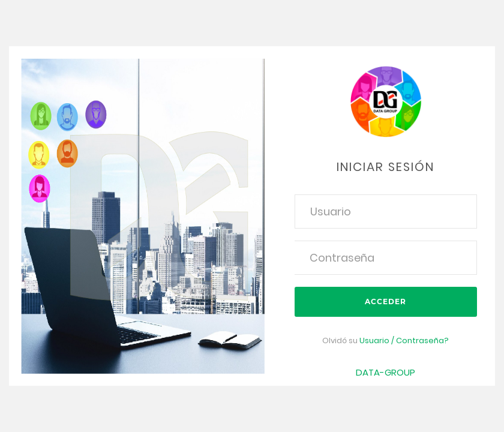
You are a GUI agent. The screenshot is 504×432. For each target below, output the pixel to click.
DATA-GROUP (385, 372)
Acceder (385, 301)
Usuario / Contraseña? (404, 340)
